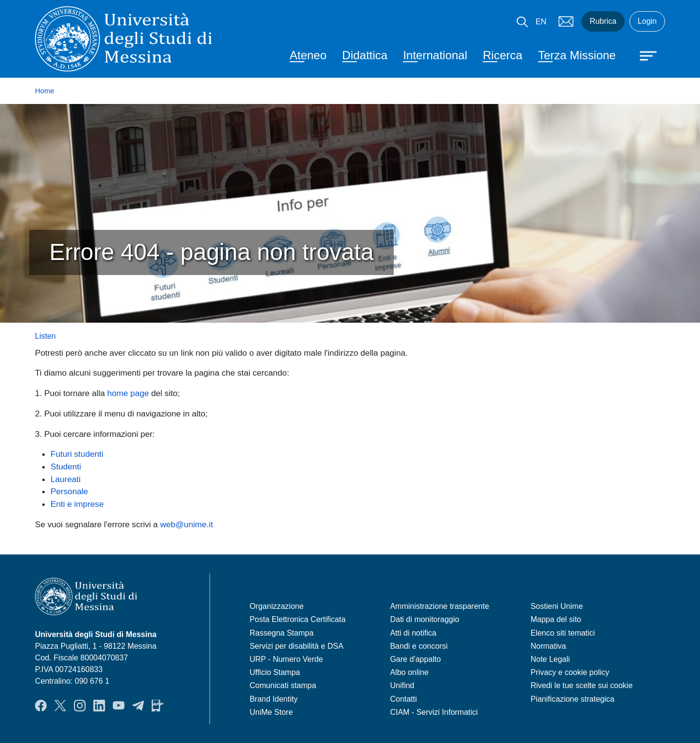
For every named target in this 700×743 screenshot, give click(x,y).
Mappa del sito (556, 619)
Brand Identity (273, 699)
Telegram (138, 706)
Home (45, 91)
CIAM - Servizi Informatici (434, 712)
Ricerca (502, 55)
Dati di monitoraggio (424, 619)
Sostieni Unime (557, 606)
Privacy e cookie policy (570, 672)
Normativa (548, 646)
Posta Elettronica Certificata (297, 619)
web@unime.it (186, 524)
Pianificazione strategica (572, 699)
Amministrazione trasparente (439, 606)
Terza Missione (577, 55)
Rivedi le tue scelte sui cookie (581, 685)
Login (647, 21)
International (435, 55)
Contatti (403, 699)
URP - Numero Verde (286, 659)
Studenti (66, 467)
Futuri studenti (77, 454)
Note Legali (550, 659)
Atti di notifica (413, 633)
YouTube (119, 706)
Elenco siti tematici (563, 633)
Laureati (66, 479)
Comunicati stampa (283, 685)
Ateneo (308, 55)
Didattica (365, 55)
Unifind (402, 685)
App (157, 706)
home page (128, 393)
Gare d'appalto (415, 659)
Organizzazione (276, 606)
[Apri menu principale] (644, 55)
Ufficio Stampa (275, 672)
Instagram (80, 706)
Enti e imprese (77, 504)
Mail (566, 21)
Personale (69, 491)
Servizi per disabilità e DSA (296, 646)
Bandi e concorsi (419, 646)
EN (541, 22)
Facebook (41, 706)
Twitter (60, 706)
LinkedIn (99, 706)
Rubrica (603, 21)
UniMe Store (271, 712)
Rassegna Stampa (281, 633)
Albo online (409, 672)
